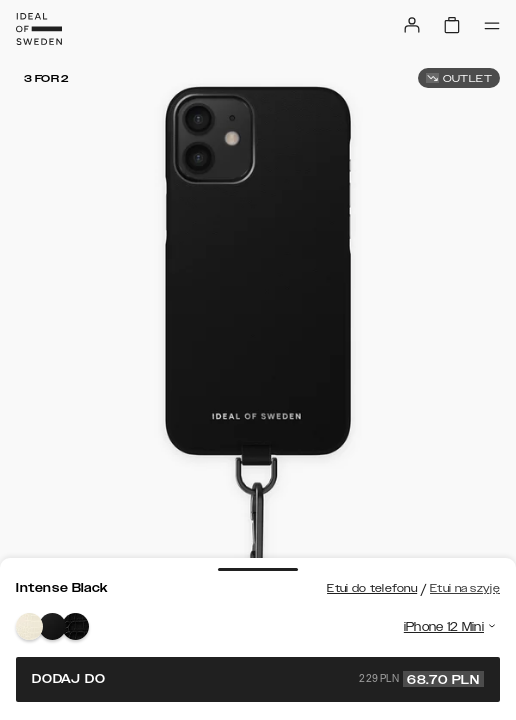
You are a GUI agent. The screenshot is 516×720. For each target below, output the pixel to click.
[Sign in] (412, 25)
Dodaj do (258, 679)
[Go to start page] (39, 29)
